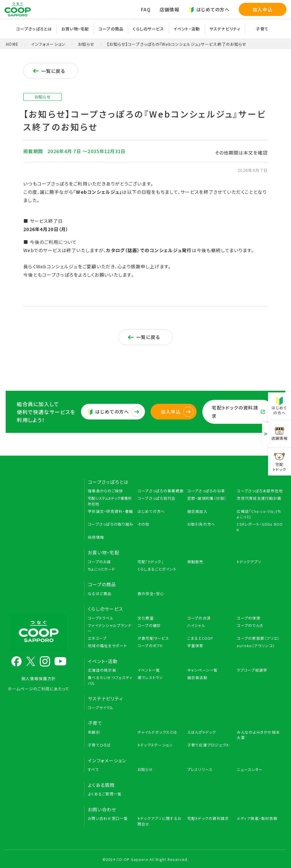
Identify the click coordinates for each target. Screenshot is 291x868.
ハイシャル (196, 625)
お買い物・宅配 (75, 29)
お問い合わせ (102, 809)
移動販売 (195, 562)
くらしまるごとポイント (157, 569)
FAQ (146, 9)
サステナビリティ (225, 29)
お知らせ (86, 44)
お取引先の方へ (201, 524)
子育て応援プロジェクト (208, 745)
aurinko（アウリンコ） (256, 646)
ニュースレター (250, 769)
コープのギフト (150, 646)
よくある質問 (101, 785)
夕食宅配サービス (153, 638)
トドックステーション (155, 745)
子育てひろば (99, 745)
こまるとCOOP (200, 638)
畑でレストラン (150, 677)
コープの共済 (199, 618)
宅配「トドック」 (151, 562)
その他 (144, 524)
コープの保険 (249, 618)
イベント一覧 (149, 670)
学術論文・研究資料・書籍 (110, 511)
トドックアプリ (249, 562)
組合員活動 (197, 677)
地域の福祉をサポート (107, 646)
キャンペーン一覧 (203, 670)
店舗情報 (170, 9)
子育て (262, 29)
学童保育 (195, 646)
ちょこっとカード (101, 569)
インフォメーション (48, 44)
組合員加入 (197, 511)
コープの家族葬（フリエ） (258, 638)
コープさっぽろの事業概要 (161, 491)
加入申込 (263, 9)
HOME (12, 44)
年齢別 (94, 732)
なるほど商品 (100, 594)
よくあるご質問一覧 (105, 794)
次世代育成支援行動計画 (259, 498)
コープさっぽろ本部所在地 (260, 491)
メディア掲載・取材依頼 (257, 818)
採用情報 (96, 537)
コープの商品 (111, 29)
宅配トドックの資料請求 (238, 412)
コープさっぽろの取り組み (111, 524)
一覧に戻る (48, 71)
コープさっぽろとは (34, 29)
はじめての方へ (209, 9)
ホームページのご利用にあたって (39, 689)
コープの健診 (149, 625)
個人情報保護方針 (39, 678)
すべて (93, 769)
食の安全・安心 (151, 594)
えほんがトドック (202, 732)
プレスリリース (200, 769)
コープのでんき (250, 625)
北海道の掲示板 (102, 670)
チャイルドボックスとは (157, 732)
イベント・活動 (187, 29)
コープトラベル (101, 618)
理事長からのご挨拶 (106, 491)
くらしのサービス (148, 29)
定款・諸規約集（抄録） (207, 498)
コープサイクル (101, 708)
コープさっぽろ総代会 (157, 498)
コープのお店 (99, 562)
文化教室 (146, 618)
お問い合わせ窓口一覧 (108, 818)
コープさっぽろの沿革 (206, 491)
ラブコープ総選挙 (252, 670)
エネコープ (97, 638)
